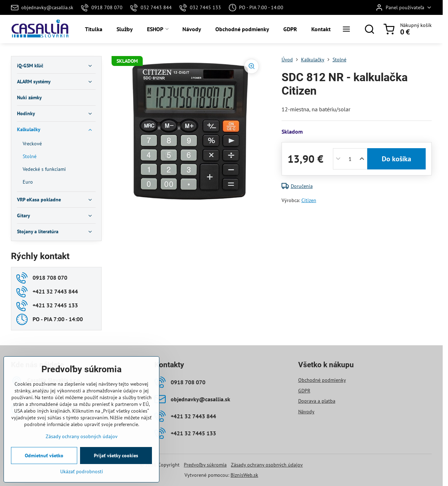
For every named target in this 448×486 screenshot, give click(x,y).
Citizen (309, 200)
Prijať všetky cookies (116, 456)
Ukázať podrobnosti (82, 471)
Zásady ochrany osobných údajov (267, 465)
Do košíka (396, 159)
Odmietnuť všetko (44, 456)
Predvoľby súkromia (205, 465)
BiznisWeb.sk (244, 475)
